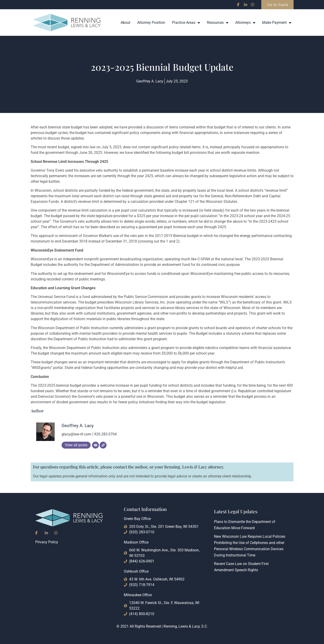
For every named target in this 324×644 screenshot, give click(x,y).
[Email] (95, 445)
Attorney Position (151, 23)
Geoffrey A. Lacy (78, 426)
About (125, 23)
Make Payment (277, 23)
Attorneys (245, 23)
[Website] (103, 445)
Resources (218, 23)
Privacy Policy (47, 542)
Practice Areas (186, 23)
